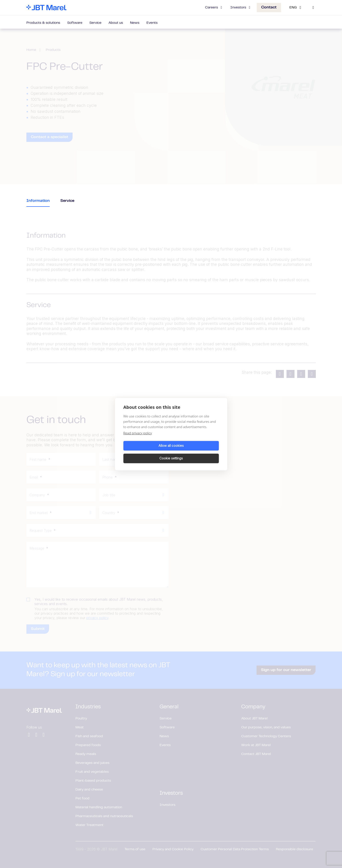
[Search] (313, 8)
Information (38, 201)
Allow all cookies (146, 452)
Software (75, 23)
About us (116, 23)
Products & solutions (43, 23)
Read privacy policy (138, 439)
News (135, 23)
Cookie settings (196, 452)
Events (152, 23)
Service (95, 23)
